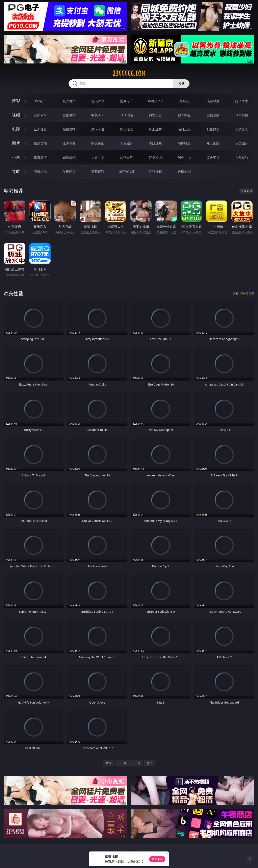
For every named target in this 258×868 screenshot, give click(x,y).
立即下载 (157, 859)
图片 (16, 143)
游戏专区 (127, 101)
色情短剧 (184, 172)
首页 (108, 763)
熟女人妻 (155, 115)
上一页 (122, 763)
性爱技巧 (242, 157)
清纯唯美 (184, 143)
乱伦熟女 (213, 129)
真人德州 (69, 101)
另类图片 (242, 143)
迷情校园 (155, 157)
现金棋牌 (213, 101)
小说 (16, 157)
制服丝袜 (155, 129)
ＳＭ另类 (242, 115)
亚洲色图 (69, 143)
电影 (16, 129)
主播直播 (213, 115)
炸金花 (184, 101)
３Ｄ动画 (127, 115)
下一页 (136, 763)
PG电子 (40, 101)
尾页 (150, 763)
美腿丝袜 (155, 143)
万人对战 (98, 101)
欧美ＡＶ (98, 115)
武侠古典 (127, 157)
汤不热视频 (127, 172)
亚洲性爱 (40, 129)
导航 (16, 171)
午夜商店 (69, 172)
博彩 (16, 101)
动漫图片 (127, 143)
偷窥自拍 (40, 143)
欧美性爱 (127, 129)
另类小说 (184, 157)
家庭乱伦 (69, 157)
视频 (16, 115)
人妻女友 (98, 157)
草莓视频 (98, 172)
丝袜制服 (184, 115)
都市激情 (40, 157)
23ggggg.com (129, 73)
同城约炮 (40, 172)
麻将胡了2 (155, 101)
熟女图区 (213, 143)
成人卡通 (98, 129)
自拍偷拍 (69, 115)
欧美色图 (98, 143)
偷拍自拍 (69, 129)
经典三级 (184, 129)
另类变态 (242, 129)
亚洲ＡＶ (40, 115)
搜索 (181, 84)
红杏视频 (155, 172)
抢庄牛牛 (242, 101)
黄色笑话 (213, 157)
